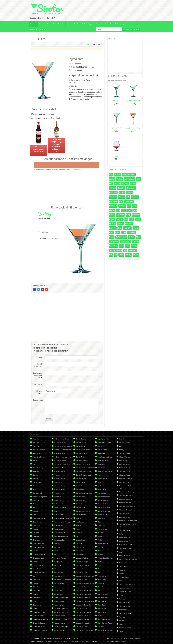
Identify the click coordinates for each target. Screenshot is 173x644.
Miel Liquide (102, 493)
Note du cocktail (39, 392)
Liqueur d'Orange (82, 562)
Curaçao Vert (59, 493)
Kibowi (78, 526)
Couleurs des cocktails (76, 170)
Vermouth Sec (124, 617)
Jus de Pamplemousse (84, 493)
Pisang (100, 562)
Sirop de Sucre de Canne (128, 521)
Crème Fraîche (60, 471)
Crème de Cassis (39, 623)
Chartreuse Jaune (39, 554)
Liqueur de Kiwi (81, 609)
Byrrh (35, 508)
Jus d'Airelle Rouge (61, 598)
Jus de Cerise (81, 443)
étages (136, 255)
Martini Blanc (102, 479)
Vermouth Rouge (125, 613)
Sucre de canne (125, 556)
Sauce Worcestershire (105, 630)
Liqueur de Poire (103, 439)
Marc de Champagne (105, 471)
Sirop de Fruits (124, 482)
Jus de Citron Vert (82, 453)
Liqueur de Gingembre (84, 605)
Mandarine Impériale (105, 457)
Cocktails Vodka (59, 24)
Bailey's (35, 475)
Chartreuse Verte (39, 558)
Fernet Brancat (60, 533)
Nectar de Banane (104, 504)
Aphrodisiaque (129, 179)
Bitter (35, 489)
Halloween (136, 215)
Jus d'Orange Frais (61, 609)
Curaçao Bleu (59, 482)
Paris (111, 232)
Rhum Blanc (102, 601)
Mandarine (101, 453)
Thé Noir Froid (124, 588)
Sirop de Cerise (125, 468)
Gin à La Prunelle (60, 558)
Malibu (100, 446)
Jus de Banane (60, 623)
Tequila (134, 246)
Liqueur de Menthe (83, 619)
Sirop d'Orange (125, 457)
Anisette (36, 461)
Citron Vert (36, 591)
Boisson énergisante (40, 497)
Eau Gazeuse (59, 526)
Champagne (131, 188)
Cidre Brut (36, 580)
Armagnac (36, 471)
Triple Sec (133, 250)
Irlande (119, 219)
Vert (111, 255)
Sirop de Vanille (125, 530)
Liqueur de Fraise (82, 587)
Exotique (122, 206)
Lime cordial (80, 547)
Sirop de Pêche (125, 514)
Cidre (35, 576)
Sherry (122, 450)
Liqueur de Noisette (83, 623)
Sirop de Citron (125, 471)
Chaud (122, 192)
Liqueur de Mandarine (84, 612)
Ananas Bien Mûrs (39, 450)
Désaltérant (129, 201)
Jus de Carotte (60, 630)
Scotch (122, 439)
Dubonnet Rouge (60, 508)
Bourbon (125, 184)
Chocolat (130, 192)
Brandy (133, 184)
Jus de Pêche (81, 497)
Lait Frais (79, 544)
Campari (36, 533)
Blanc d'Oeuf (37, 493)
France (112, 210)
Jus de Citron (81, 446)
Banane (36, 479)
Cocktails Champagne (118, 24)
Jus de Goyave (81, 479)
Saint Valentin (125, 241)
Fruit (118, 210)
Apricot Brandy (38, 468)
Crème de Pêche (60, 461)
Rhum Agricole (103, 594)
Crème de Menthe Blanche (64, 446)
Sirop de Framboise (126, 479)
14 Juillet (117, 175)
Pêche (100, 540)
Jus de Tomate (81, 515)
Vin (116, 255)
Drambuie (58, 497)
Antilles (119, 179)
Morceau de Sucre (104, 497)
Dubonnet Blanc (60, 504)
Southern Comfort (125, 548)
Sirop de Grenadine (126, 495)
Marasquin (101, 468)
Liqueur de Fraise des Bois (85, 591)
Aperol (35, 464)
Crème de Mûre (60, 453)
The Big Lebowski (116, 250)
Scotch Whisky (124, 443)
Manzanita (101, 464)
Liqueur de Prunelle (104, 443)
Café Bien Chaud (39, 518)
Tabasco (122, 570)
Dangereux (113, 201)
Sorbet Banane (125, 538)
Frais (135, 206)
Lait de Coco (80, 540)
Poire (99, 569)
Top (125, 250)
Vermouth (123, 599)
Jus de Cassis (81, 439)
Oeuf (99, 522)
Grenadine (58, 576)
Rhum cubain (102, 609)
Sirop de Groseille (125, 499)
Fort (129, 206)
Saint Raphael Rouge (85, 67)
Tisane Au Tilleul (125, 592)
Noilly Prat (101, 518)
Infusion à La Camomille (63, 580)
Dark (121, 201)
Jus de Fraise (81, 457)
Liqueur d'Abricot (82, 558)
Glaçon (57, 569)
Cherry (35, 562)
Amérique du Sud (129, 175)
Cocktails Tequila (87, 24)
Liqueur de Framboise (84, 594)
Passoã (100, 533)
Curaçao (135, 197)
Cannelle (36, 536)
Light (132, 219)
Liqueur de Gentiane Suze (85, 601)
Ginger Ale (58, 562)
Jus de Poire (80, 500)
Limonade (79, 551)
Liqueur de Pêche (82, 627)
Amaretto (36, 439)
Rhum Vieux (102, 612)
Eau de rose (59, 515)
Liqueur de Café (82, 569)
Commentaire (37, 400)
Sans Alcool (113, 246)
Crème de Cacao (39, 616)
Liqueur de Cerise (82, 572)
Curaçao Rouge (60, 489)
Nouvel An (127, 228)
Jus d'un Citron (60, 616)
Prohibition (132, 232)
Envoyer (49, 419)
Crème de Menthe (61, 443)
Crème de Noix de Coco (63, 457)
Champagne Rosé (39, 547)
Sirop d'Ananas (125, 453)
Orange (136, 228)
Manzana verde (103, 461)
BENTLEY (38, 39)
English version (96, 44)
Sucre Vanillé (124, 566)
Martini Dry (101, 482)
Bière (139, 179)
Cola (128, 197)
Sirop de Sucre (124, 517)
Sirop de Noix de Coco (127, 510)
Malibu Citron (102, 450)
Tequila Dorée (124, 577)
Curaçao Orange (60, 486)
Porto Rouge (102, 580)
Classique (113, 197)
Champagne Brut (39, 544)
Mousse (120, 224)
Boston (117, 184)
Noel (120, 228)
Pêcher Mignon (103, 544)
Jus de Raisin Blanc (83, 511)
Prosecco (101, 583)
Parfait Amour (102, 529)
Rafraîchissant (121, 237)
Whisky (128, 255)
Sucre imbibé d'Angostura (128, 559)
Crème (35, 609)
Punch (112, 237)
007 (111, 175)
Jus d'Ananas (59, 601)
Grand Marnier (59, 572)
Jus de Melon (81, 489)
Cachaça (112, 188)
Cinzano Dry (37, 583)
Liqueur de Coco (82, 580)
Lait (77, 536)
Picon (100, 551)
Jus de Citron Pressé (83, 450)
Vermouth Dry (124, 610)
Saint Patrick (114, 241)
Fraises (57, 544)
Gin (135, 210)
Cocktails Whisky (73, 24)
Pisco (100, 565)
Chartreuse (113, 192)
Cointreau (36, 598)
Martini (138, 219)
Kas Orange (80, 522)
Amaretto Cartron (39, 443)
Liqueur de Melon (82, 616)
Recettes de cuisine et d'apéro (121, 638)
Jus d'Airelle (59, 594)
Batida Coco (37, 482)
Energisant (113, 206)
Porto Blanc (102, 576)
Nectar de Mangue (104, 511)
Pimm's (100, 554)
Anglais (112, 179)
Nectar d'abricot (103, 500)
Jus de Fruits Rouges (83, 475)
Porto (124, 232)
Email (38, 365)
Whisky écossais (125, 628)
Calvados (79, 70)
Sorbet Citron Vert (125, 545)
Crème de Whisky (61, 468)
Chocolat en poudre (40, 572)
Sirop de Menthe (125, 503)
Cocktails (33, 24)
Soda (127, 246)
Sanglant (135, 241)
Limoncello (80, 554)
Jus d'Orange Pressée (62, 612)
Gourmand (120, 215)
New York (129, 224)
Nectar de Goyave (104, 508)
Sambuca (101, 627)
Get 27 (57, 551)
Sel (120, 446)
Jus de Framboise (82, 461)
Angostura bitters (39, 457)
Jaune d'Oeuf (59, 583)
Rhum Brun (102, 605)
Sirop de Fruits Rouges (127, 492)
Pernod (100, 547)
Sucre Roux (123, 563)
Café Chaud (37, 522)
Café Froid (36, 526)
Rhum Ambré (102, 598)
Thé (121, 581)
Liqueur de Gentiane (83, 598)
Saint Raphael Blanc (105, 619)
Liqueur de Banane (83, 565)
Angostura (36, 453)
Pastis (117, 232)
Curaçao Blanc (60, 479)
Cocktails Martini (102, 24)
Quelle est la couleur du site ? (38, 375)
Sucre (121, 552)
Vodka (121, 255)
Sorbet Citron (124, 541)
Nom (40, 357)
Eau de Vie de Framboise (63, 518)
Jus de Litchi (80, 482)
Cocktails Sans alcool (38, 29)
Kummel (79, 533)
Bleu (111, 184)
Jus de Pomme (81, 504)
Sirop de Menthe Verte (127, 506)
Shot (122, 246)
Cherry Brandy (38, 565)
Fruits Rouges (127, 210)
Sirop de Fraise (125, 475)
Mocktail (112, 224)
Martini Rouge (103, 489)
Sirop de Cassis (125, 464)
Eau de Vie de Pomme (62, 522)
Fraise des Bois (60, 540)
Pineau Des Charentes (106, 558)
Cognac (121, 197)
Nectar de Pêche (103, 515)
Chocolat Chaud (38, 569)
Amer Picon (37, 446)
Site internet (38, 384)
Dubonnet (58, 500)
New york (113, 228)
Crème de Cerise (39, 627)
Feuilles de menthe (61, 536)
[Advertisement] (67, 188)
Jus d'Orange (59, 605)
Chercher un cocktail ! (131, 29)
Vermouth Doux (125, 606)
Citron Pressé (38, 587)
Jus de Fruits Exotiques (84, 471)
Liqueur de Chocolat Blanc (85, 576)
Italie (126, 219)
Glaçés (112, 215)
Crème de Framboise (40, 630)
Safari (100, 616)
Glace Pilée (58, 565)
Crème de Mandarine (62, 439)
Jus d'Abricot (59, 591)
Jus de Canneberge (61, 627)
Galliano (57, 547)
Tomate (122, 595)
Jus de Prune (81, 508)
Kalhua (78, 518)
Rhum (138, 237)
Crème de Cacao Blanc (41, 619)
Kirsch (78, 529)
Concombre (37, 605)
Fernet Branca (59, 529)
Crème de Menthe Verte (63, 450)
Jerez (56, 587)
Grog (128, 215)
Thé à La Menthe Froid (127, 585)
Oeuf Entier (102, 526)
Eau (56, 511)
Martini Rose (102, 486)
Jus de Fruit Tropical (83, 464)
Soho (121, 534)
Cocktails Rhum (45, 24)
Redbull (131, 237)
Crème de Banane (39, 612)
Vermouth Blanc (125, 603)
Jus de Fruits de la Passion (85, 468)
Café (34, 515)
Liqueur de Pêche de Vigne (85, 630)
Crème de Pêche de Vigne (64, 464)
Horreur (112, 219)
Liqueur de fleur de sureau (85, 583)
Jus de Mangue (81, 486)
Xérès (121, 631)
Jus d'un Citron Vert (61, 619)
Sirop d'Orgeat (124, 461)
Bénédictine (37, 486)
